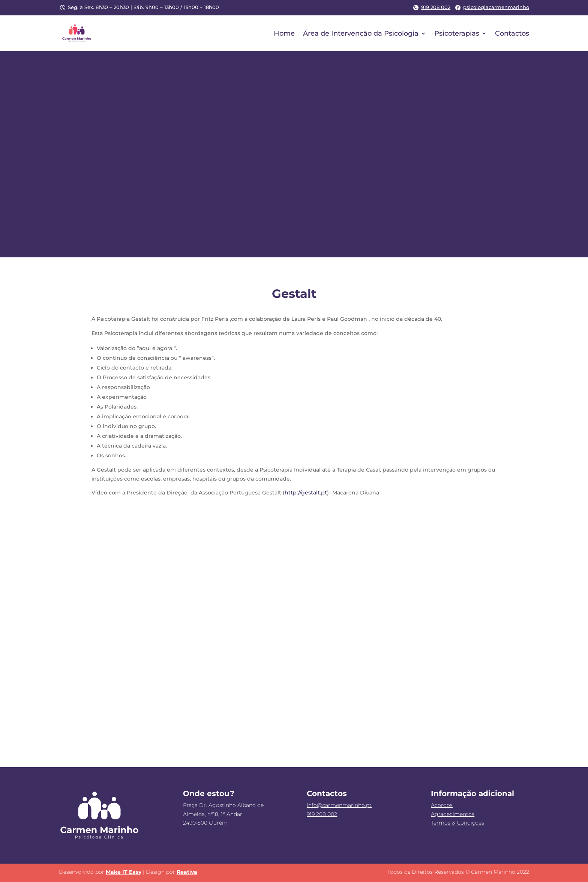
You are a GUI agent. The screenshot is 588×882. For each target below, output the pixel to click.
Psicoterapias (457, 33)
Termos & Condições (457, 823)
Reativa (187, 872)
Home (284, 33)
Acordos (442, 805)
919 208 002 (431, 7)
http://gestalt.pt (306, 493)
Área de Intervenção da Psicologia (361, 33)
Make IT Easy (124, 872)
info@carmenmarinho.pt (339, 805)
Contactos (512, 33)
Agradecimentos (453, 814)
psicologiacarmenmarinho (492, 7)
